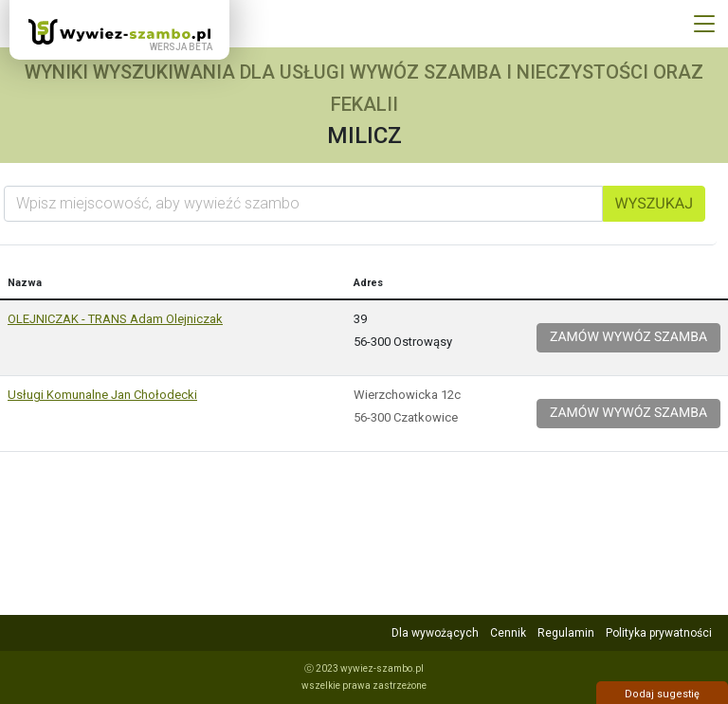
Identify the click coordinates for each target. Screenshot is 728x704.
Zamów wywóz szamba (628, 337)
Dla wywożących (435, 633)
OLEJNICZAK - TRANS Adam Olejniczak (115, 319)
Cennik (508, 633)
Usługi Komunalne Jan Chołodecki (102, 395)
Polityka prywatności (659, 633)
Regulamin (566, 633)
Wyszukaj (654, 203)
